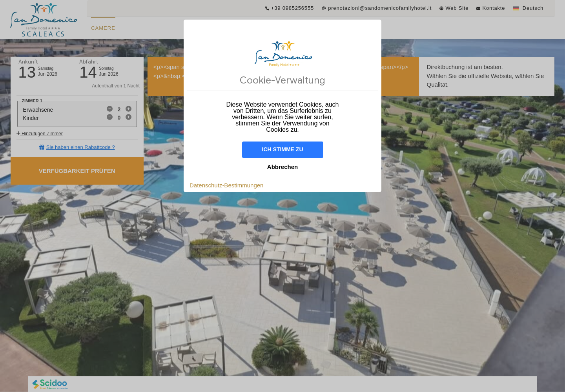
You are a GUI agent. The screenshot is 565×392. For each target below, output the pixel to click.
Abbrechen (282, 167)
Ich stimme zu (283, 149)
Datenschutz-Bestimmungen (226, 185)
